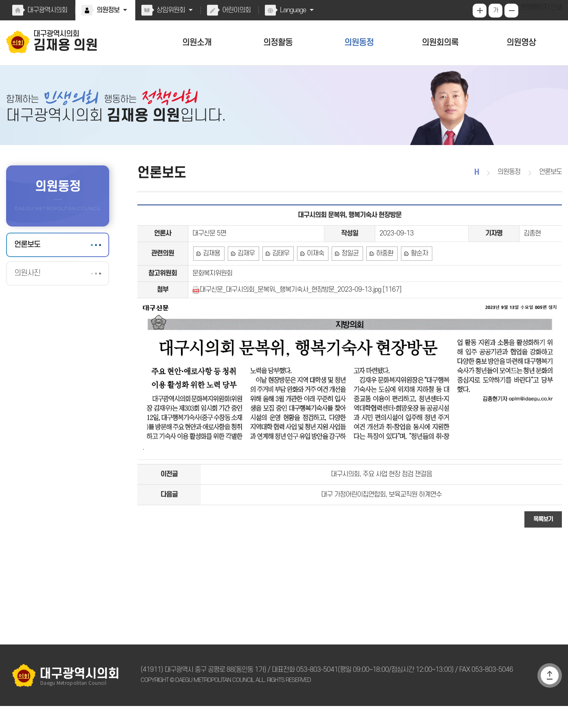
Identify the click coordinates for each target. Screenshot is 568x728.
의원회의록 (440, 43)
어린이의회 (234, 10)
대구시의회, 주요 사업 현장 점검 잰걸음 (381, 493)
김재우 (245, 266)
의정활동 (278, 43)
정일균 (348, 266)
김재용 (211, 266)
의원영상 (522, 43)
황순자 (416, 266)
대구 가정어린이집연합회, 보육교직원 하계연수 (381, 515)
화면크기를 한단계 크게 (480, 11)
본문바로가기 (0, 0)
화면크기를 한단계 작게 (512, 11)
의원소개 (197, 43)
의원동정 (359, 43)
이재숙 (314, 266)
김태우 (279, 266)
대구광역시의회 (47, 10)
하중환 (382, 266)
